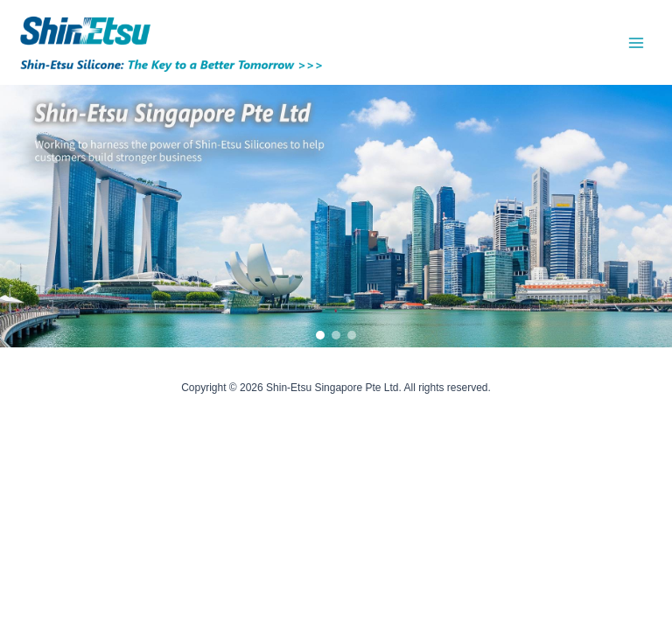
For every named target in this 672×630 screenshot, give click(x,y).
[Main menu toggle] (636, 43)
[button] (320, 335)
